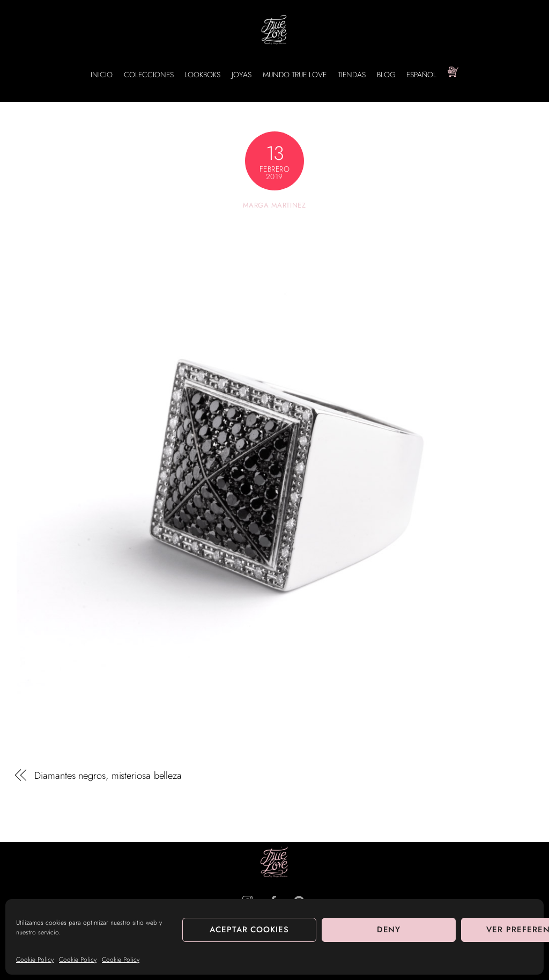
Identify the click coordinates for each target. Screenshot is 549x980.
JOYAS (242, 75)
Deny (389, 930)
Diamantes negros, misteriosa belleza (108, 776)
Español (421, 75)
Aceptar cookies (250, 930)
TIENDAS (352, 75)
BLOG (386, 75)
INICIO (102, 75)
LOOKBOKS (202, 75)
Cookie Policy (35, 960)
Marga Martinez (274, 205)
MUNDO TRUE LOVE (295, 75)
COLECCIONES (149, 75)
